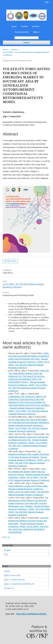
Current (24, 26)
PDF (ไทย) (11, 261)
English (8, 550)
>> (9, 537)
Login (47, 2)
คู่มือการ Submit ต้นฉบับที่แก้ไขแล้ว (20, 584)
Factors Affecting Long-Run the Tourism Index (28, 486)
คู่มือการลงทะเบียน (13, 575)
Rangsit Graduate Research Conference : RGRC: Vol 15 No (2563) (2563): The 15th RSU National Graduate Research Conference (29, 492)
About (36, 32)
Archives (36, 26)
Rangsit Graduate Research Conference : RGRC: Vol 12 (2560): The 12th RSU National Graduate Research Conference (28, 428)
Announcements (22, 32)
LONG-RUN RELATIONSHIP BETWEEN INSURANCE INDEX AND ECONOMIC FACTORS (29, 356)
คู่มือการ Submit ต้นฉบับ (15, 580)
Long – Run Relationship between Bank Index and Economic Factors (28, 472)
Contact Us (9, 588)
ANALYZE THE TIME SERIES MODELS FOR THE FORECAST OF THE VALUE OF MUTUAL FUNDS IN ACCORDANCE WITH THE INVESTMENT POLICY (29, 376)
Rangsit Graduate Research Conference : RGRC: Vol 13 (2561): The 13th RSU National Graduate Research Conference (28, 411)
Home (14, 26)
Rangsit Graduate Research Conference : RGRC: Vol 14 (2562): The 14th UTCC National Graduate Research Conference (29, 477)
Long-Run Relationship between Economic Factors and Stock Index (28, 521)
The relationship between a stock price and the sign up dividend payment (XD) (29, 437)
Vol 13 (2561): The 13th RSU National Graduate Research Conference (26, 54)
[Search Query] (27, 38)
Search (26, 43)
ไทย (6, 555)
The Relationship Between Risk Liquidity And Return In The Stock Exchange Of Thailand (29, 454)
